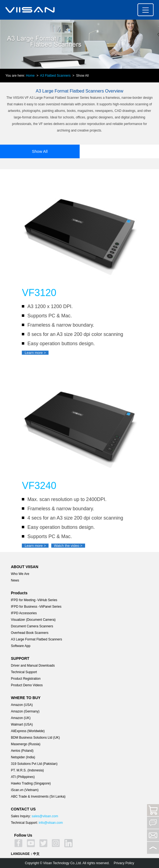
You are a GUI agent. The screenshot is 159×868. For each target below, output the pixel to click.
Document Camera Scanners (32, 626)
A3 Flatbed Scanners (55, 76)
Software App (21, 646)
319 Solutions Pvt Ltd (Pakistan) (34, 764)
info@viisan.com (51, 823)
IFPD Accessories (24, 613)
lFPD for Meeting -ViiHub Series (34, 600)
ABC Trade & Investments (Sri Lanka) (38, 797)
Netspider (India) (23, 757)
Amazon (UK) (21, 718)
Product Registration (26, 679)
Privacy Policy (124, 863)
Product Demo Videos (27, 685)
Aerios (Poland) (22, 751)
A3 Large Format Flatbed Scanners (36, 639)
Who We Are (20, 574)
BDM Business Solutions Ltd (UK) (35, 738)
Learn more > (35, 353)
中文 (36, 854)
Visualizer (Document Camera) (33, 620)
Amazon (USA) (22, 705)
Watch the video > (68, 546)
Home (30, 76)
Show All (40, 151)
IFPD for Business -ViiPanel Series (36, 607)
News (15, 580)
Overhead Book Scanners (30, 633)
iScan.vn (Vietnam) (25, 790)
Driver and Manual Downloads (33, 666)
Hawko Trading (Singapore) (31, 783)
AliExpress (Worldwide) (28, 731)
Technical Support (24, 672)
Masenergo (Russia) (26, 744)
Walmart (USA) (22, 724)
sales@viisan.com (45, 816)
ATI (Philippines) (23, 777)
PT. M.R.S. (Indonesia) (27, 770)
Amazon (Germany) (25, 711)
